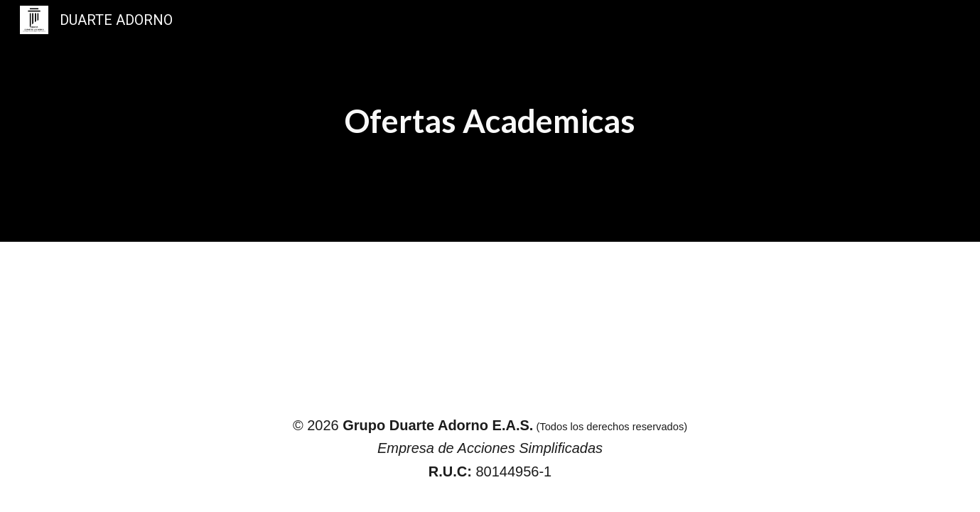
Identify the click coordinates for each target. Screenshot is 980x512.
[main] (490, 121)
